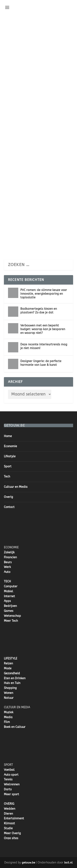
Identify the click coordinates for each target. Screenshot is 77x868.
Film (7, 722)
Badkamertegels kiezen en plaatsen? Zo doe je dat (39, 311)
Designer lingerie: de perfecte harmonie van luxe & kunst (41, 363)
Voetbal (9, 770)
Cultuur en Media (16, 487)
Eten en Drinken (15, 678)
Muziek (9, 712)
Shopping (10, 688)
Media (8, 717)
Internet (9, 596)
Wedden (10, 809)
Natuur (9, 698)
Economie (10, 446)
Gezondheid (12, 673)
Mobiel (9, 591)
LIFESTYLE (11, 659)
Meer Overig (12, 833)
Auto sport (11, 775)
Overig (8, 497)
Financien (10, 557)
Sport (8, 466)
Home (8, 436)
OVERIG (9, 804)
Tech (7, 477)
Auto (7, 572)
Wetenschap (12, 616)
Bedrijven (10, 606)
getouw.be (28, 863)
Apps (7, 601)
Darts (8, 789)
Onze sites (11, 838)
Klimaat (9, 823)
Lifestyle (10, 456)
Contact (9, 507)
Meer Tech (11, 621)
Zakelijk (9, 552)
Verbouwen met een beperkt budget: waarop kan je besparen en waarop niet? (43, 329)
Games (9, 611)
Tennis (8, 779)
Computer (11, 586)
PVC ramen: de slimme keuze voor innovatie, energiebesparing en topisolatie (44, 294)
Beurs (8, 562)
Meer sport (11, 794)
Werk (7, 567)
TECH (7, 581)
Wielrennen (12, 784)
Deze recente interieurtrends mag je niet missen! (44, 346)
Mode (8, 668)
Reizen (8, 663)
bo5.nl (68, 863)
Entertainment (14, 818)
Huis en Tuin (12, 683)
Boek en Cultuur (15, 727)
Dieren (8, 814)
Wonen (9, 693)
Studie (8, 828)
